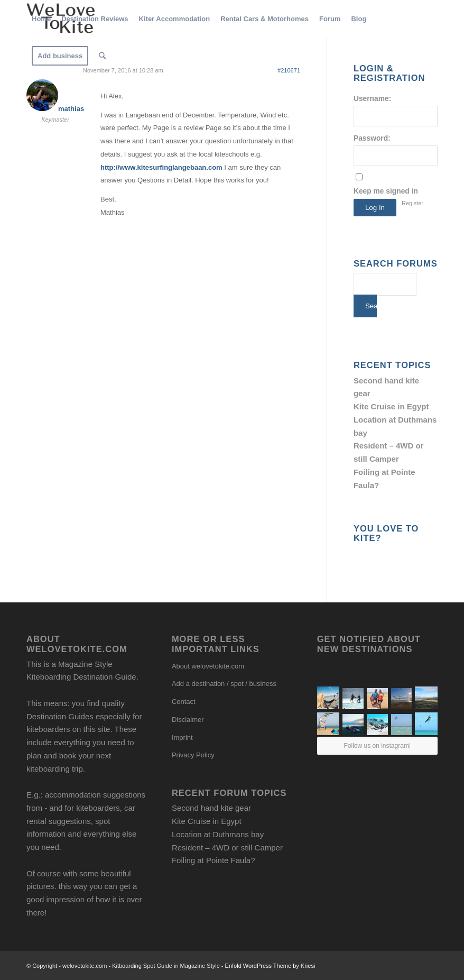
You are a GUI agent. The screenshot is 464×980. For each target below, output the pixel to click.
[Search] (102, 56)
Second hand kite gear (211, 808)
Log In (375, 208)
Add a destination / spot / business (224, 684)
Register (412, 203)
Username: (372, 99)
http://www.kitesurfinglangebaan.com (161, 167)
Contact (184, 702)
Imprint (182, 738)
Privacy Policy (193, 755)
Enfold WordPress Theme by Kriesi (270, 966)
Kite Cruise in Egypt (391, 406)
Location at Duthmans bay (218, 834)
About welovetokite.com (208, 666)
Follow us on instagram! (377, 746)
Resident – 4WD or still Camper (227, 848)
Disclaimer (188, 720)
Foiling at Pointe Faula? (214, 860)
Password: (372, 138)
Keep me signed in (386, 191)
